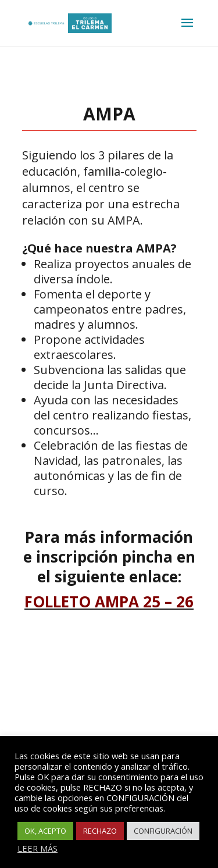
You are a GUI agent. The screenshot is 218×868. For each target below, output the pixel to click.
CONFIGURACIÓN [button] (163, 831)
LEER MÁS (37, 848)
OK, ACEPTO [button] (45, 831)
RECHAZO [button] (100, 831)
